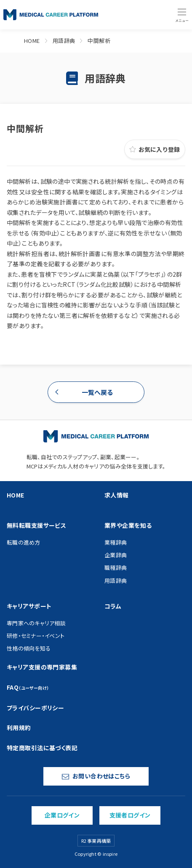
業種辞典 (116, 542)
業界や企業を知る (128, 525)
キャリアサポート (29, 606)
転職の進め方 (24, 542)
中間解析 (99, 41)
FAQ (28, 687)
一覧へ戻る (97, 392)
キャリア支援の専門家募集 (42, 667)
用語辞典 (64, 41)
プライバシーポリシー (35, 708)
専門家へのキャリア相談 (36, 623)
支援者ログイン (130, 815)
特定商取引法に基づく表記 (42, 748)
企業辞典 (116, 555)
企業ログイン (62, 815)
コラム (113, 606)
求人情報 (117, 495)
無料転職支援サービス (36, 525)
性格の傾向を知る (29, 648)
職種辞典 (116, 568)
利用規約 (19, 728)
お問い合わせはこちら (96, 776)
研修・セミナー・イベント (36, 636)
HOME (32, 41)
